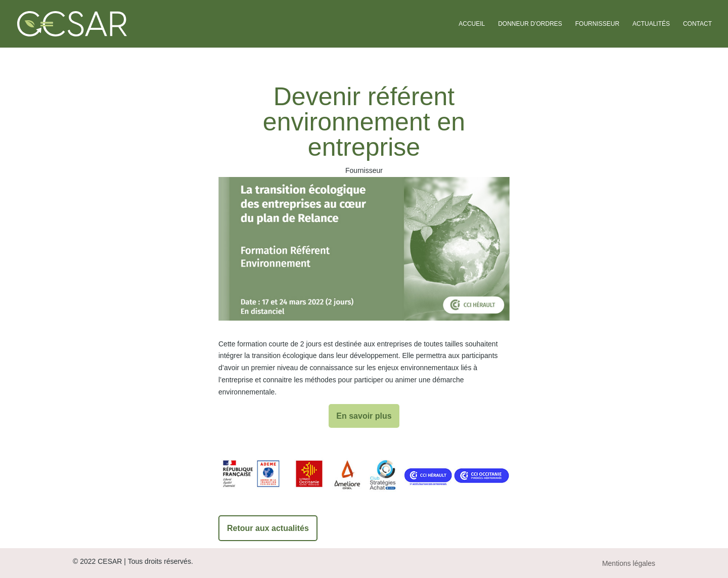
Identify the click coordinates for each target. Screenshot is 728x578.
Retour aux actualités (268, 528)
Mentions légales (629, 563)
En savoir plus (364, 416)
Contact (697, 24)
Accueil (472, 24)
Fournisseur (597, 24)
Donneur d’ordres (530, 24)
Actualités (651, 24)
